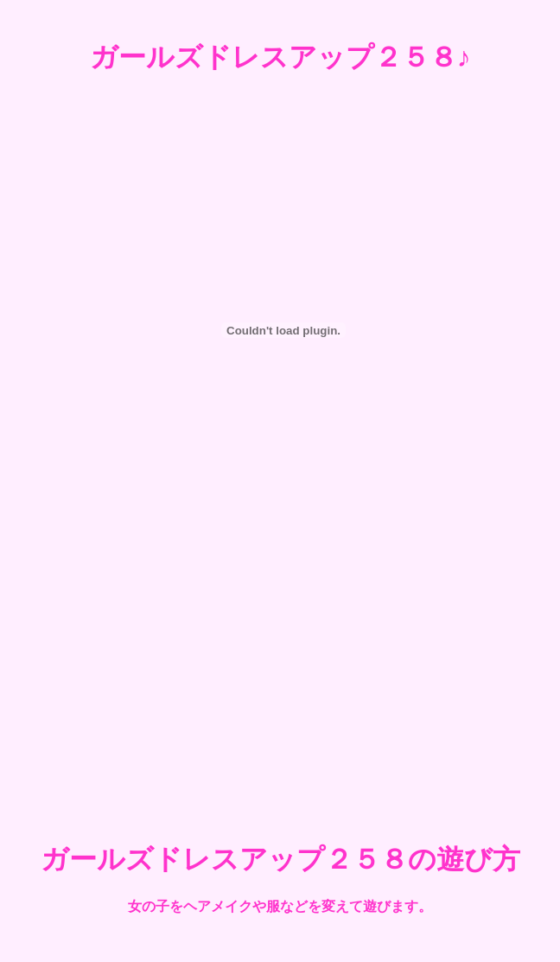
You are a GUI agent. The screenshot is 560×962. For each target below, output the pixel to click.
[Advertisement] (280, 672)
